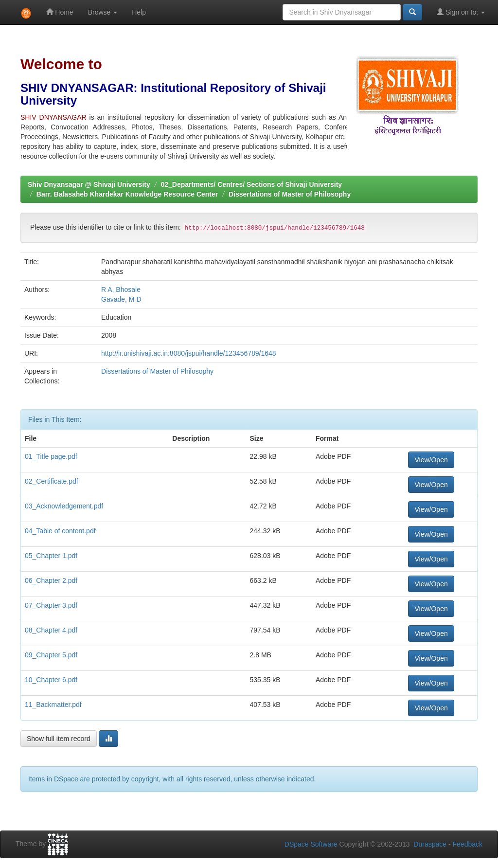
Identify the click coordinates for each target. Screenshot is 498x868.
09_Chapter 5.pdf (51, 655)
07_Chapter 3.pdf (51, 605)
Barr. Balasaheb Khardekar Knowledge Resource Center (127, 194)
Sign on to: (461, 12)
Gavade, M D (121, 299)
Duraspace (430, 844)
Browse (103, 12)
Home (60, 12)
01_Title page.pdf (51, 456)
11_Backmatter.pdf (53, 705)
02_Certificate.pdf (52, 481)
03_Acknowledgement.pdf (64, 506)
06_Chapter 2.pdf (51, 580)
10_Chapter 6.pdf (51, 680)
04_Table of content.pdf (60, 531)
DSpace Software (311, 844)
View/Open (431, 460)
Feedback (468, 844)
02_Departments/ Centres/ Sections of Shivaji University (251, 184)
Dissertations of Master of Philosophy (290, 194)
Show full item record (59, 739)
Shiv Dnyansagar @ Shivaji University (89, 184)
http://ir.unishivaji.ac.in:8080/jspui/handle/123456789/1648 (189, 353)
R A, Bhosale (121, 289)
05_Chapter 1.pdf (51, 556)
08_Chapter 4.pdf (51, 630)
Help (139, 12)
